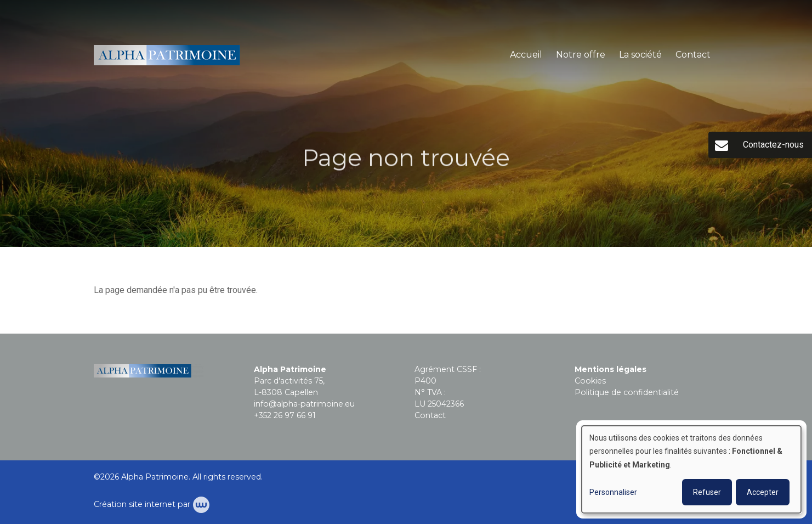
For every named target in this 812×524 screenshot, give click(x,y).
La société (640, 55)
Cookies (590, 381)
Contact (693, 55)
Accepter (763, 492)
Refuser (707, 492)
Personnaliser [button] (613, 492)
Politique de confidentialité (627, 392)
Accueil (526, 55)
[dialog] (691, 469)
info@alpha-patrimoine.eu (304, 404)
